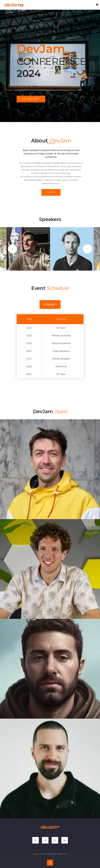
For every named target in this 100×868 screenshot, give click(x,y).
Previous (12, 249)
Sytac (36, 854)
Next (88, 249)
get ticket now (31, 99)
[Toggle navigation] (97, 5)
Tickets (51, 192)
